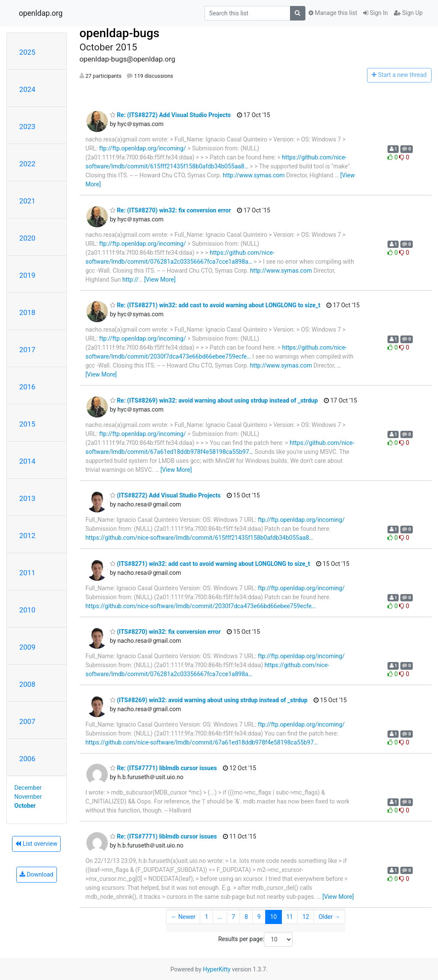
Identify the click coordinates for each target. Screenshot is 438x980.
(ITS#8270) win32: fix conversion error (165, 632)
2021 (27, 201)
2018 (27, 312)
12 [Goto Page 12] (306, 917)
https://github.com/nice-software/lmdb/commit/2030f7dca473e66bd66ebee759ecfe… (201, 606)
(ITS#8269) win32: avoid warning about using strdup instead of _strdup (209, 700)
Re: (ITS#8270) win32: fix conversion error (170, 210)
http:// (130, 280)
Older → (330, 917)
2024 (27, 89)
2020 (27, 238)
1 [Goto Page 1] (207, 917)
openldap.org (41, 13)
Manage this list (333, 13)
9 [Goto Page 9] (259, 917)
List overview (36, 844)
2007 (27, 721)
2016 (27, 387)
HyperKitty (217, 969)
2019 (27, 275)
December (28, 788)
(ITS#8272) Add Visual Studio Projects (165, 495)
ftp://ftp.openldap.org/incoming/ (143, 148)
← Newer (183, 917)
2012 (27, 536)
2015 (27, 424)
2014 (27, 461)
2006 (27, 759)
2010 (27, 610)
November (28, 797)
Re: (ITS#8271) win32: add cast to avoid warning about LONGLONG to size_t (215, 305)
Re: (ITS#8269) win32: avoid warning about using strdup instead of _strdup (214, 400)
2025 (27, 52)
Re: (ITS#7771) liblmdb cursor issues (163, 768)
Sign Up (408, 13)
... (220, 917)
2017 (27, 350)
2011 (27, 573)
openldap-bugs (120, 33)
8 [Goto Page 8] (246, 917)
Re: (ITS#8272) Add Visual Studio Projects (170, 115)
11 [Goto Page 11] (290, 917)
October (25, 806)
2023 (27, 127)
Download (37, 874)
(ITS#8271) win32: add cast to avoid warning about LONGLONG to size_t (210, 564)
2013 (27, 498)
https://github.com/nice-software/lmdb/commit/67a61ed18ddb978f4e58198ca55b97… (202, 742)
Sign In (376, 13)
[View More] (160, 280)
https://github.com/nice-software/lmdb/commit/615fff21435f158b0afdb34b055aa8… (199, 538)
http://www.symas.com (254, 175)
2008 (27, 684)
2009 (27, 647)
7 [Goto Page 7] (234, 917)
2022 (27, 164)
